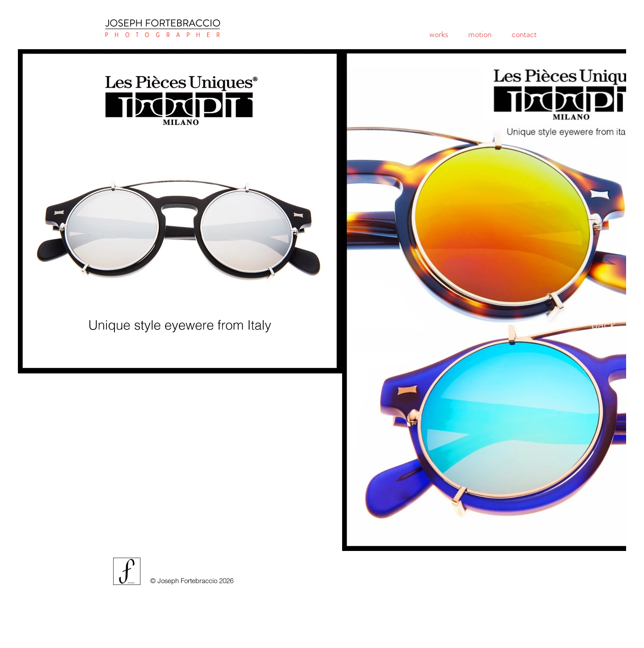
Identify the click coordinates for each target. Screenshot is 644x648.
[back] (603, 324)
